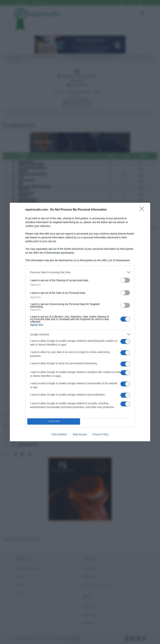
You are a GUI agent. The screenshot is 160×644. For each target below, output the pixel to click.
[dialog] (80, 322)
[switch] (125, 280)
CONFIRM (54, 422)
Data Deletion (59, 434)
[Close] (143, 210)
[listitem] (80, 272)
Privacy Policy (101, 434)
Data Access (80, 434)
